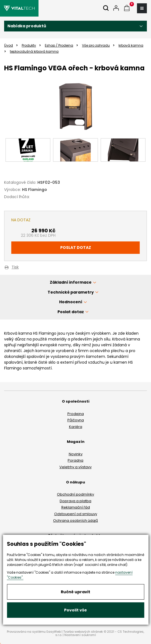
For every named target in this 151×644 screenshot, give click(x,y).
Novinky (76, 454)
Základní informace (71, 282)
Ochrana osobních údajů (75, 521)
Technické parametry (71, 292)
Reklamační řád (76, 507)
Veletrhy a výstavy (75, 467)
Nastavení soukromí (80, 635)
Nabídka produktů (27, 26)
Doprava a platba (75, 501)
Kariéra (76, 427)
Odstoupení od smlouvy (76, 514)
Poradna (75, 460)
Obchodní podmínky (75, 494)
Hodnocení (71, 302)
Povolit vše (75, 610)
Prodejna (76, 414)
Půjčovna (76, 420)
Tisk (15, 268)
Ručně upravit (75, 592)
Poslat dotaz (76, 248)
